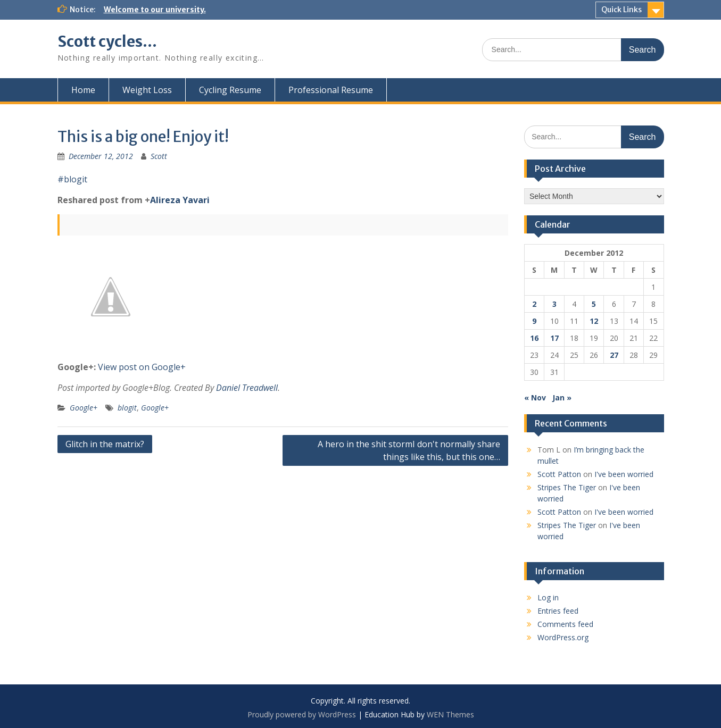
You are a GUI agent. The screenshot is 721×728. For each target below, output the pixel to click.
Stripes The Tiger (567, 487)
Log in (548, 597)
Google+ (84, 408)
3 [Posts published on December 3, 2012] (554, 304)
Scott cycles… (107, 41)
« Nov (535, 398)
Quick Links (621, 10)
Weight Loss (147, 90)
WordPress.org (563, 637)
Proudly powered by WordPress (302, 714)
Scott (159, 156)
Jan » (562, 398)
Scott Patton (559, 474)
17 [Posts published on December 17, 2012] (554, 338)
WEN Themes (450, 714)
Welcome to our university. (155, 10)
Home (83, 90)
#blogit (72, 179)
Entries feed (558, 611)
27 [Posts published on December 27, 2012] (614, 355)
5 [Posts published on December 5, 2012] (594, 304)
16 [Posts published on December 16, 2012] (534, 338)
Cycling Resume (230, 90)
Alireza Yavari (180, 200)
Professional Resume (331, 90)
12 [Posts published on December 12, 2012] (594, 321)
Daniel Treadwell (247, 388)
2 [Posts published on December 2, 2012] (534, 304)
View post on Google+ (142, 367)
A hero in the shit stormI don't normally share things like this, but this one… (409, 450)
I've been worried (624, 474)
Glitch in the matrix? (105, 444)
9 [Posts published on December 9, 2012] (534, 321)
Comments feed (565, 624)
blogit (127, 408)
